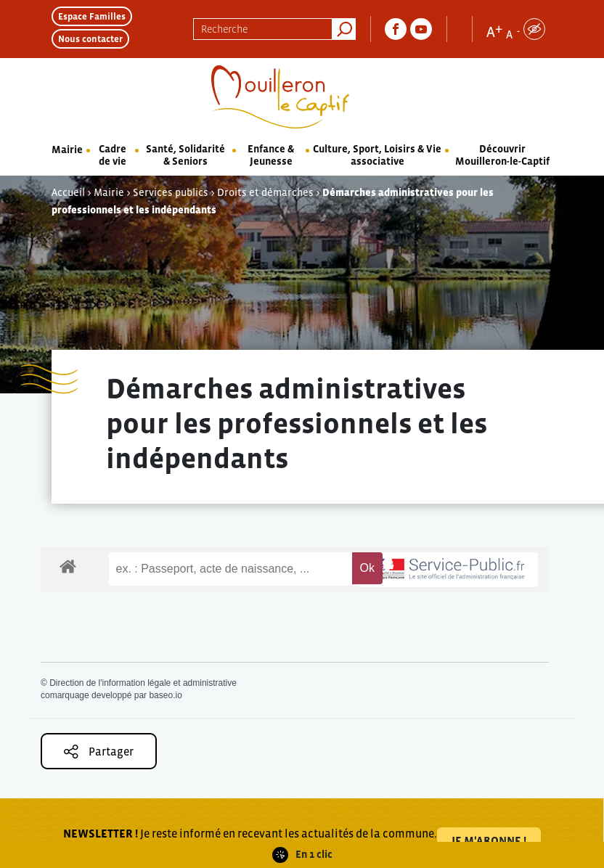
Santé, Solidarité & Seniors (185, 155)
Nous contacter (90, 39)
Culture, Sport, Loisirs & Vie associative (377, 155)
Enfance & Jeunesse (271, 155)
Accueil (68, 192)
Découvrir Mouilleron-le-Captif (502, 155)
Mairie (67, 150)
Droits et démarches (265, 192)
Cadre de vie (113, 155)
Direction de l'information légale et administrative (143, 683)
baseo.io (165, 695)
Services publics (171, 192)
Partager (99, 752)
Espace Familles (92, 16)
